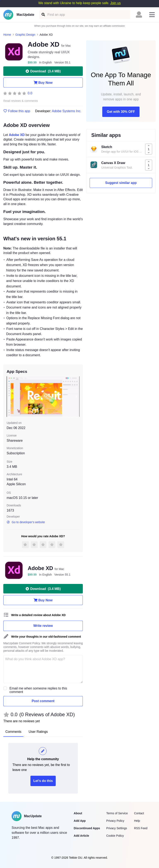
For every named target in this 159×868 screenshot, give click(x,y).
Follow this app (17, 111)
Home (7, 35)
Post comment (43, 701)
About (78, 813)
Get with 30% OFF (121, 112)
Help (137, 821)
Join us (115, 3)
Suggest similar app (121, 183)
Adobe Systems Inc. (67, 111)
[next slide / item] (77, 396)
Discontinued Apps (87, 828)
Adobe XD (17, 135)
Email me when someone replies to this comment (38, 690)
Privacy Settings (117, 828)
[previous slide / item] (10, 396)
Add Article (81, 836)
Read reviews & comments (21, 101)
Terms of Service (117, 813)
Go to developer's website (26, 522)
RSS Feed (141, 828)
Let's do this (43, 781)
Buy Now (43, 83)
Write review (43, 626)
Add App (80, 821)
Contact (139, 813)
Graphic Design (25, 35)
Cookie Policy (115, 836)
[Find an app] (43, 15)
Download (43, 71)
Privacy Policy (115, 821)
